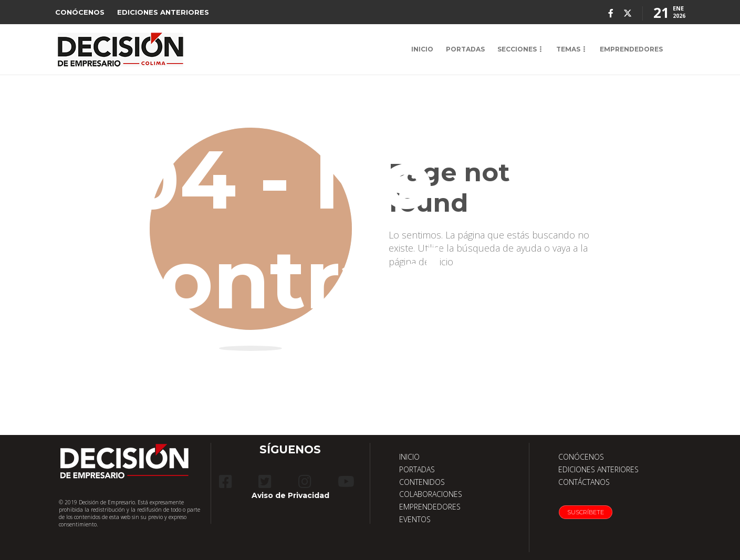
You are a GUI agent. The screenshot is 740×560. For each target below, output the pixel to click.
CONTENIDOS (422, 482)
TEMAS (568, 49)
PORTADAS (465, 49)
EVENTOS (415, 519)
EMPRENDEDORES (631, 49)
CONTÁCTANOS (584, 482)
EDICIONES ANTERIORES (163, 12)
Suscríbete (586, 512)
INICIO (422, 49)
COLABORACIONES (431, 494)
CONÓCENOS (80, 12)
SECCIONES (517, 49)
